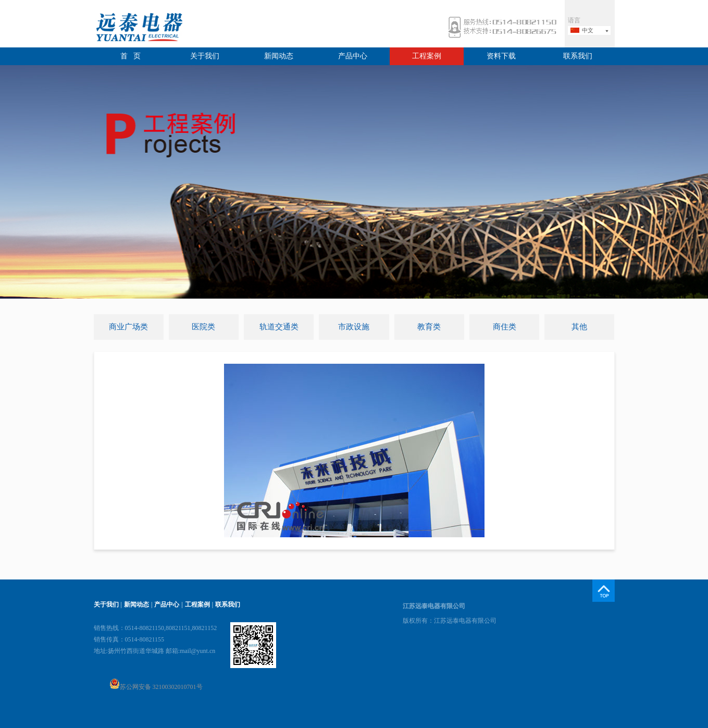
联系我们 (578, 56)
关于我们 (205, 56)
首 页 (131, 56)
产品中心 (353, 56)
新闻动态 (279, 56)
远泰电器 (138, 28)
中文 (588, 30)
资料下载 (501, 56)
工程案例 (427, 56)
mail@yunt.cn (197, 651)
